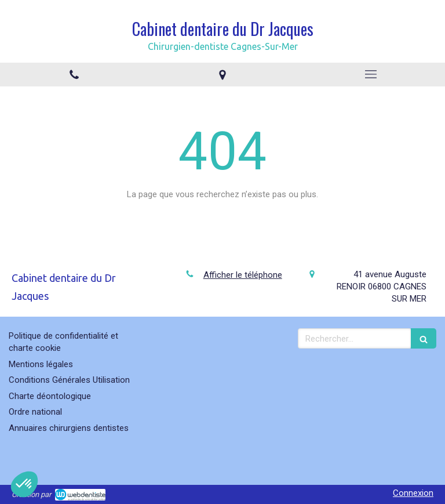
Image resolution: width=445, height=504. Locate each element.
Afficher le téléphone (243, 275)
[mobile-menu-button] (371, 74)
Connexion (413, 493)
